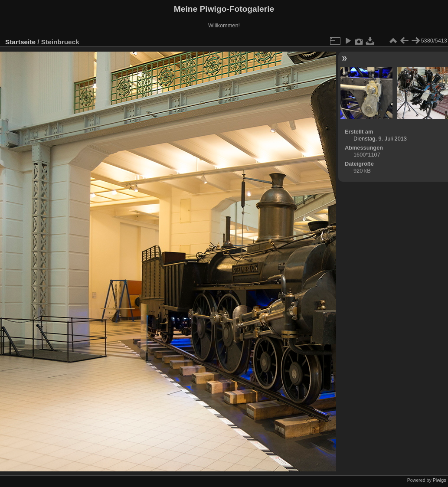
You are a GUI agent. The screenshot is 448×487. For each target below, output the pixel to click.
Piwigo (440, 480)
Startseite (20, 42)
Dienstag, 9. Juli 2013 (380, 139)
